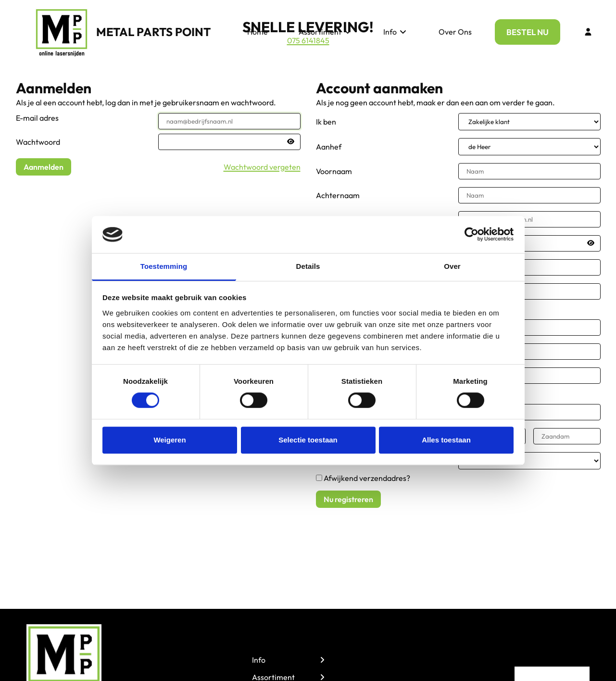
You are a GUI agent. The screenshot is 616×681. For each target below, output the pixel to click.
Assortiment (326, 32)
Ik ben (326, 122)
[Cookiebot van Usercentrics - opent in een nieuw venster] (471, 235)
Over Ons (455, 32)
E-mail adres (37, 118)
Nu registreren (348, 499)
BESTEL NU (528, 32)
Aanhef (329, 147)
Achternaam (338, 195)
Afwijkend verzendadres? (367, 478)
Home (258, 32)
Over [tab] (452, 266)
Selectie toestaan (308, 440)
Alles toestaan (446, 440)
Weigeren (170, 440)
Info (396, 32)
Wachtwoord (38, 142)
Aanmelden (44, 167)
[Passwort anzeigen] (291, 142)
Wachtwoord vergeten (262, 167)
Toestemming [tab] (164, 266)
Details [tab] (308, 266)
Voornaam (334, 171)
